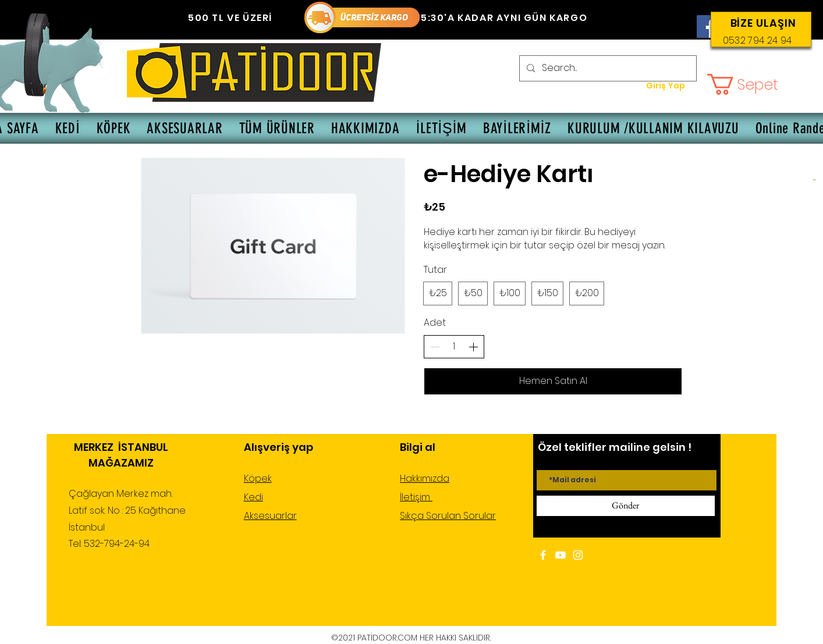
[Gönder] (626, 506)
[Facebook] (708, 26)
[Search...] (607, 68)
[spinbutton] (454, 347)
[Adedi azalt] (435, 347)
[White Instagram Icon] (578, 555)
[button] (754, 84)
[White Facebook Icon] (543, 555)
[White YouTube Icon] (561, 555)
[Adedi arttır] (473, 347)
